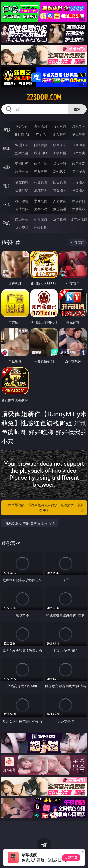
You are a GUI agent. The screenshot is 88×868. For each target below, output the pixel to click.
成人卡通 (60, 164)
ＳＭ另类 (79, 153)
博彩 (6, 130)
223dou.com (44, 97)
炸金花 (41, 134)
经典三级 (41, 172)
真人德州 (41, 126)
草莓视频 (60, 220)
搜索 (77, 109)
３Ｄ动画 (79, 145)
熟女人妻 (22, 153)
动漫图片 (79, 182)
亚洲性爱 (22, 164)
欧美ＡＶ (60, 145)
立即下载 (71, 858)
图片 (6, 186)
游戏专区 (79, 126)
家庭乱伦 (41, 201)
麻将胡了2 (22, 134)
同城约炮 (22, 220)
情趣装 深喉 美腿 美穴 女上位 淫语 (30, 523)
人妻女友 (60, 201)
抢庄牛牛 (79, 134)
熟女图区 (60, 190)
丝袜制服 (41, 153)
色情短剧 (41, 228)
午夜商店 (41, 220)
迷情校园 (22, 209)
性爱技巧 (79, 209)
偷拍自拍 (41, 164)
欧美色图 (60, 182)
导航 (6, 223)
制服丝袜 (22, 172)
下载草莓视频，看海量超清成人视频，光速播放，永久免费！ (45, 508)
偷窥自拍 (22, 182)
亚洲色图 (41, 182)
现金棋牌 (60, 134)
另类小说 (41, 209)
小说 (6, 204)
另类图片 (79, 190)
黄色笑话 (60, 209)
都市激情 (22, 201)
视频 (6, 148)
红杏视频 (22, 228)
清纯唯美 (41, 190)
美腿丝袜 (22, 190)
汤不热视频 (79, 220)
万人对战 (60, 126)
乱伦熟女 (60, 172)
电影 (6, 167)
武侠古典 (79, 201)
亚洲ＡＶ (22, 145)
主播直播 (60, 153)
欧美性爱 (79, 164)
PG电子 (22, 126)
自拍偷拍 (41, 145)
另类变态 (79, 172)
